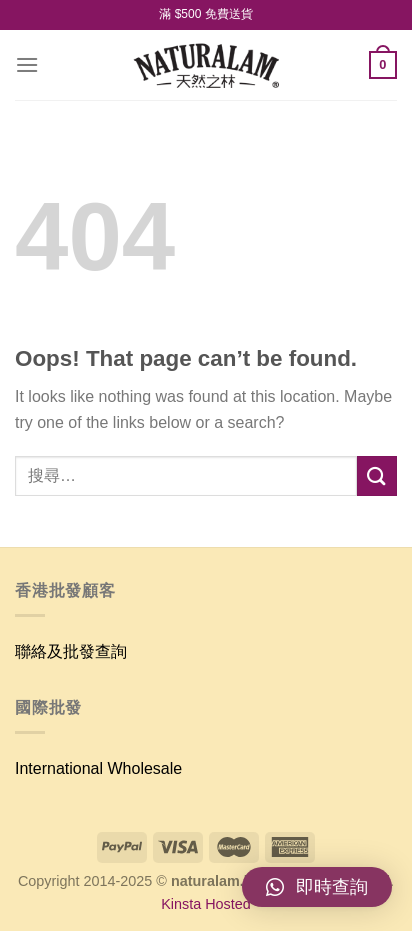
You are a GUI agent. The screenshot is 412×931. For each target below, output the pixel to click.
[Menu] (27, 64)
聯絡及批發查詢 (71, 651)
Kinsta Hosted (206, 904)
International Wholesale (98, 768)
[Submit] (377, 475)
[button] (317, 887)
